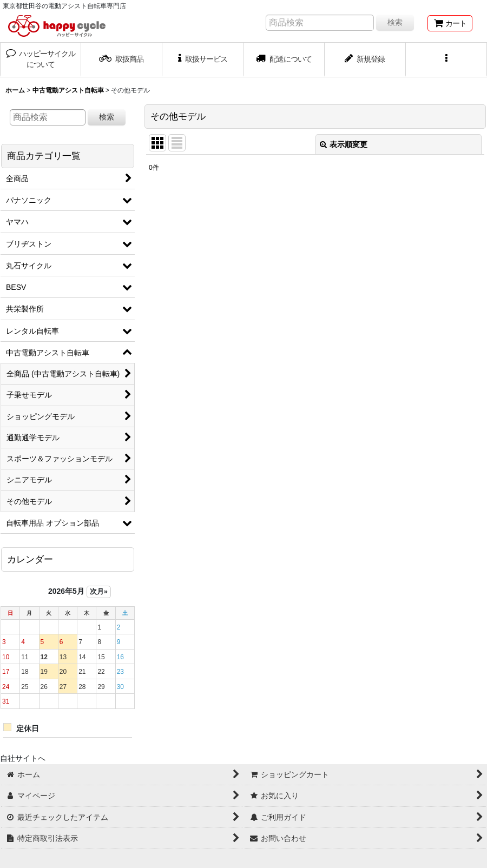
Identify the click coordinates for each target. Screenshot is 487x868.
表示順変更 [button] (344, 144)
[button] (446, 59)
